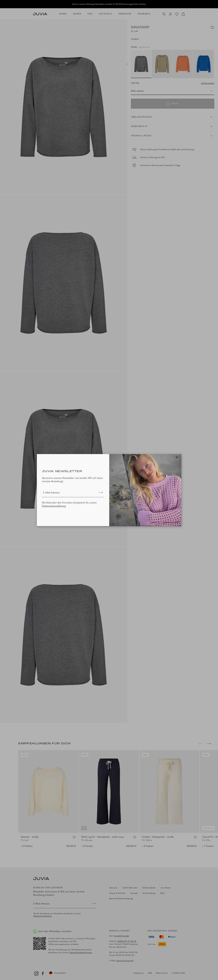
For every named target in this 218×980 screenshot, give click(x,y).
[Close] (177, 457)
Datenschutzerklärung (54, 506)
